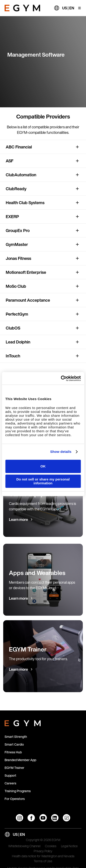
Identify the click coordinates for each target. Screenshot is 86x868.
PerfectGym (17, 314)
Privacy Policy (43, 851)
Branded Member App (20, 760)
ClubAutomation (21, 175)
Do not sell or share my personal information (43, 481)
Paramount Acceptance (28, 300)
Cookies (51, 846)
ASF (10, 161)
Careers (10, 783)
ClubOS (13, 328)
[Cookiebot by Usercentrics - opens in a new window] (61, 378)
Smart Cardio (14, 744)
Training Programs (18, 791)
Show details (61, 452)
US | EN (68, 8)
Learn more (18, 520)
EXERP (12, 216)
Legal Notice (69, 846)
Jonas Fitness (18, 258)
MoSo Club (16, 286)
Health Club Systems (25, 203)
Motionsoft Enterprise (26, 272)
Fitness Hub (13, 752)
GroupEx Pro (18, 230)
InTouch (13, 356)
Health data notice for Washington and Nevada (43, 856)
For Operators (15, 799)
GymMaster (17, 244)
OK (43, 466)
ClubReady (16, 189)
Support (10, 775)
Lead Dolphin (18, 342)
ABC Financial (19, 147)
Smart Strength (16, 737)
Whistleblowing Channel (24, 846)
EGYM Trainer (14, 768)
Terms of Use (43, 861)
